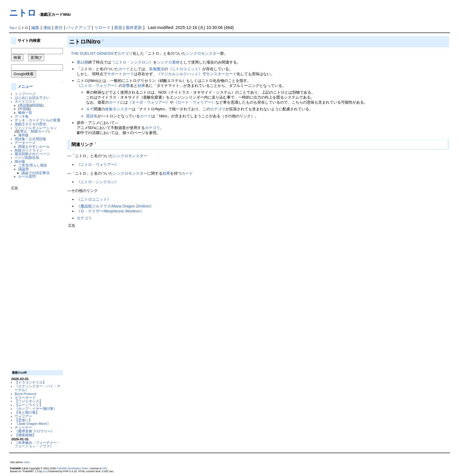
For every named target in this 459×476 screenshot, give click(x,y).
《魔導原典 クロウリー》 (34, 431)
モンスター (122, 109)
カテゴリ (125, 53)
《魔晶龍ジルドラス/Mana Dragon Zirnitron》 (115, 206)
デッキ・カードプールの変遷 (37, 120)
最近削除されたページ (32, 154)
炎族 (109, 109)
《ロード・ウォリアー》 (195, 102)
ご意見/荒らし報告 (33, 165)
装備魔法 (157, 69)
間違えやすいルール (34, 146)
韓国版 (37, 105)
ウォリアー (23, 416)
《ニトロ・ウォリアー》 (98, 86)
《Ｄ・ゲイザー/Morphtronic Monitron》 (110, 211)
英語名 (92, 116)
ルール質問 (27, 176)
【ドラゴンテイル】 (30, 382)
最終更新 (134, 28)
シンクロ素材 (168, 62)
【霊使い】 (23, 420)
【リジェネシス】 (29, 401)
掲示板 (20, 161)
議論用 (23, 169)
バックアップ (78, 28)
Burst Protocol (25, 394)
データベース (25, 143)
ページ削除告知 (27, 158)
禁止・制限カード (34, 131)
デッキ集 (22, 116)
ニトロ (23, 13)
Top (12, 28)
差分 (59, 28)
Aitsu (27, 462)
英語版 (25, 105)
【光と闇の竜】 (27, 412)
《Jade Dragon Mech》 (33, 423)
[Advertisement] (35, 278)
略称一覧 (25, 112)
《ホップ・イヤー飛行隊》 (36, 409)
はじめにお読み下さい (32, 98)
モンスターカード (221, 74)
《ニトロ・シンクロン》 (132, 62)
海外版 (23, 135)
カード (124, 69)
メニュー (25, 86)
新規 (118, 28)
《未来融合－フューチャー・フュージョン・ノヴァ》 (37, 444)
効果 (141, 86)
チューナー (23, 427)
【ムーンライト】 (29, 405)
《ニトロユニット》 (185, 69)
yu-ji (45, 471)
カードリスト (25, 101)
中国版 (25, 109)
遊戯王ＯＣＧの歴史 (30, 124)
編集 (35, 28)
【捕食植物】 (25, 435)
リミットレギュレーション (36, 128)
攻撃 (126, 86)
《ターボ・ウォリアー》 (149, 102)
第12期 (83, 62)
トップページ (25, 94)
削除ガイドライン (29, 150)
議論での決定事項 (35, 173)
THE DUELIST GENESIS (92, 53)
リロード (102, 28)
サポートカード (120, 74)
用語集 (20, 139)
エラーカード (25, 397)
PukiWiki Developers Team (73, 468)
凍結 (47, 28)
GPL (105, 468)
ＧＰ (90, 109)
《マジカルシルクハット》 (179, 74)
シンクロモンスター (203, 53)
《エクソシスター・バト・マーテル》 (37, 388)
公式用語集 (37, 139)
